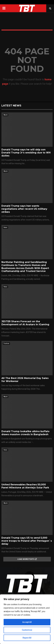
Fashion (6, 343)
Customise (27, 630)
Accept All (27, 622)
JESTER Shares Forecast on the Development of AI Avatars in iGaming (25, 323)
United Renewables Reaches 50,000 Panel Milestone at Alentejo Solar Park (25, 486)
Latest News (11, 106)
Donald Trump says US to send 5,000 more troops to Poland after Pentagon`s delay (27, 541)
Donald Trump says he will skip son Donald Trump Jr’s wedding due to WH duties (26, 153)
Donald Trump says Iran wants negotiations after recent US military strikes (24, 209)
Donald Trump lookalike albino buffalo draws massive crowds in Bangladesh (25, 433)
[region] (27, 619)
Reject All (27, 638)
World (6, 115)
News (5, 227)
